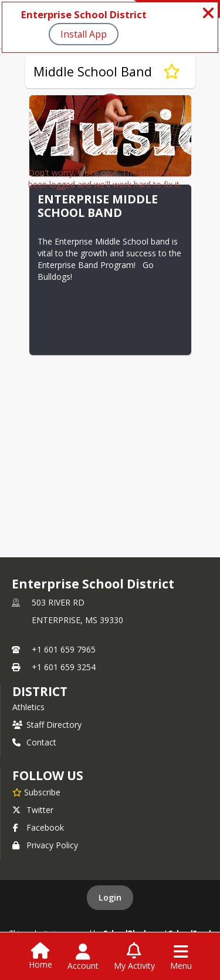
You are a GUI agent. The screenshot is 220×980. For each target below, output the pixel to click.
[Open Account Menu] (83, 957)
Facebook (38, 827)
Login (110, 897)
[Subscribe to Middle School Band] (172, 72)
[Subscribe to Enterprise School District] (36, 792)
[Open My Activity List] (134, 957)
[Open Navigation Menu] (181, 957)
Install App (84, 34)
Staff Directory (47, 725)
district (40, 691)
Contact (34, 742)
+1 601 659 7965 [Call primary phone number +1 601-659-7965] (64, 649)
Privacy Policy (45, 845)
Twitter (33, 810)
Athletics (28, 707)
